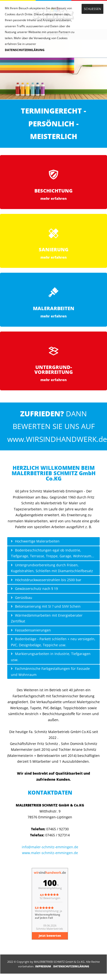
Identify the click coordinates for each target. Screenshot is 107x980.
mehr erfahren (53, 198)
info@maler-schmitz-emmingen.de (50, 847)
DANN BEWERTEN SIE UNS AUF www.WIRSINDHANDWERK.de (57, 426)
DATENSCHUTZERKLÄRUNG (25, 50)
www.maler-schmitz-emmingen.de (50, 853)
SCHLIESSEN (92, 9)
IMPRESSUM (43, 966)
